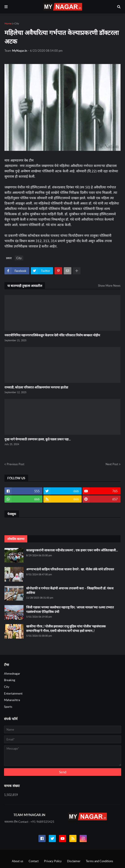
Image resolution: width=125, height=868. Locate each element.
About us (18, 861)
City (17, 23)
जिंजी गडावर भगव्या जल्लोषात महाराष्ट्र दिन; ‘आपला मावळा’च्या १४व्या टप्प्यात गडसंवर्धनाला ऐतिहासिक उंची (70, 609)
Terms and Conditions (100, 861)
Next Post (112, 464)
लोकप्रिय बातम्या (16, 539)
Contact (34, 861)
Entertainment (13, 693)
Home (8, 23)
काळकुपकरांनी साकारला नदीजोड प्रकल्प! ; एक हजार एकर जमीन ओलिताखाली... (72, 550)
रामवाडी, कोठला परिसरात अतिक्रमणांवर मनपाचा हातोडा (36, 387)
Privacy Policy (53, 861)
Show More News (109, 286)
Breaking (10, 680)
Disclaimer (74, 861)
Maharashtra (12, 700)
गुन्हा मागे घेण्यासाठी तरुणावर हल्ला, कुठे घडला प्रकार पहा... (38, 439)
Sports (8, 707)
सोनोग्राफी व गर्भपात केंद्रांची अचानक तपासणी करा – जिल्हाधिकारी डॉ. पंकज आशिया (70, 590)
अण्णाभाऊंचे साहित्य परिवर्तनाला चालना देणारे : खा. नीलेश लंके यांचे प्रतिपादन (70, 569)
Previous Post (16, 464)
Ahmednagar (12, 674)
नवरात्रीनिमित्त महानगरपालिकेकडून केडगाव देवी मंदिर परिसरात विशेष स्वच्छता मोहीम (52, 335)
